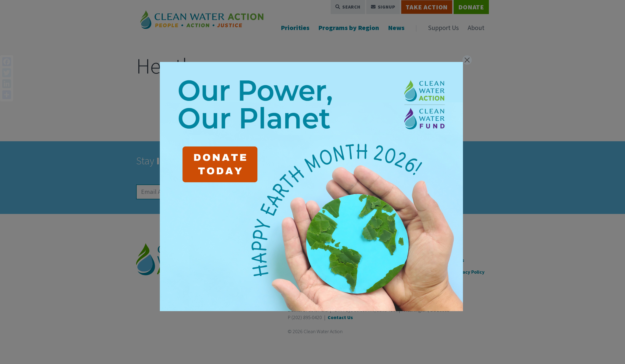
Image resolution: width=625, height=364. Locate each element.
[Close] (467, 60)
